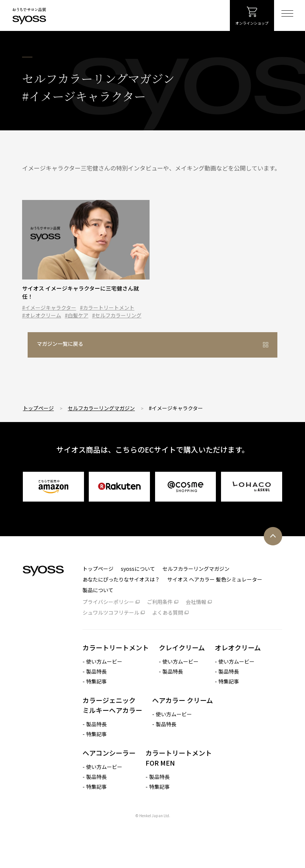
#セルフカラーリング (117, 322)
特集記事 (97, 694)
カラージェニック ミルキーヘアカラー (112, 718)
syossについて (138, 581)
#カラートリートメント (107, 314)
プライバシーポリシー (108, 615)
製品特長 (97, 684)
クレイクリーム (182, 660)
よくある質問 (168, 625)
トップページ (38, 421)
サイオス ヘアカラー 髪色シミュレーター (215, 592)
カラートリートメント (116, 660)
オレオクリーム (238, 660)
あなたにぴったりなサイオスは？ (121, 592)
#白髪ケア (77, 322)
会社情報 (196, 615)
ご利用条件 (160, 615)
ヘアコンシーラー (109, 766)
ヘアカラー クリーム (183, 713)
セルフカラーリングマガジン (101, 421)
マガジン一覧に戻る (132, 360)
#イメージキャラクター (49, 314)
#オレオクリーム (42, 322)
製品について (98, 603)
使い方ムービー (104, 674)
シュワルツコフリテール (111, 625)
